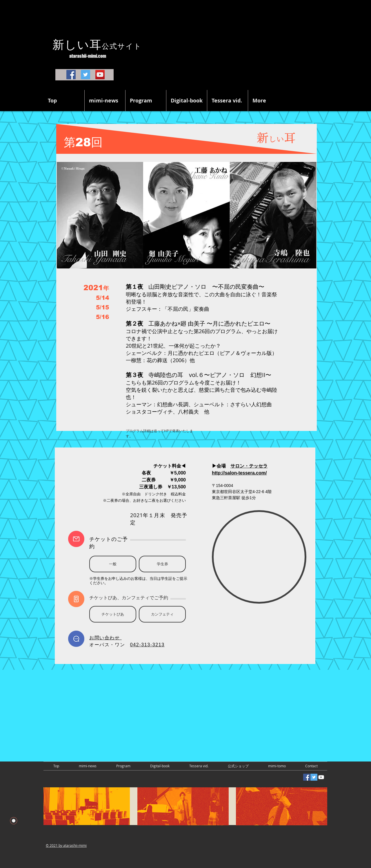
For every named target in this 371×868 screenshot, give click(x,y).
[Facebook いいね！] (61, 778)
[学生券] (162, 564)
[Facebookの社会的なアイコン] (307, 777)
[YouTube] (100, 75)
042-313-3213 (147, 645)
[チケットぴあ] (113, 614)
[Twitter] (86, 75)
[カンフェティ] (162, 614)
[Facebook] (71, 75)
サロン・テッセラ (249, 466)
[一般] (113, 564)
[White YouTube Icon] (321, 777)
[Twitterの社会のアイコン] (314, 777)
